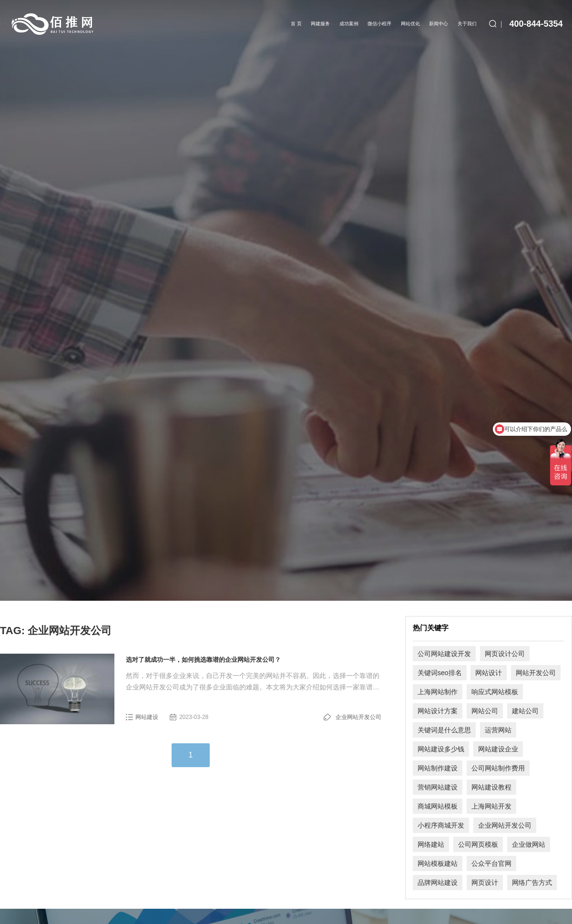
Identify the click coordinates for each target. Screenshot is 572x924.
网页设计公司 (505, 654)
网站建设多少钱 (441, 749)
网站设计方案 (438, 711)
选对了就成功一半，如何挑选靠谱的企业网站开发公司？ (203, 660)
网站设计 (489, 673)
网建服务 (320, 24)
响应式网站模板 (495, 692)
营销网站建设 (438, 787)
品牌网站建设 (438, 883)
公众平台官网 (491, 863)
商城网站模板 (438, 806)
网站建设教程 (491, 787)
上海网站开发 (491, 806)
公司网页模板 (478, 844)
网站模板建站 (438, 863)
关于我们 (467, 24)
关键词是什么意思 (444, 730)
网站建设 (147, 717)
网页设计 (485, 883)
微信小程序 (379, 24)
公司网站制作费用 (498, 768)
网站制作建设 (438, 768)
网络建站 (431, 844)
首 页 (296, 24)
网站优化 (410, 24)
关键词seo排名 (440, 673)
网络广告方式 (532, 883)
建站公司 (525, 711)
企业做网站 (529, 844)
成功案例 (349, 24)
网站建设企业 (498, 749)
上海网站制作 (438, 692)
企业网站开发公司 (358, 717)
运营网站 (498, 730)
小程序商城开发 (441, 825)
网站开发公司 (536, 673)
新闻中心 (439, 24)
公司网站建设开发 (444, 654)
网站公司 (485, 711)
